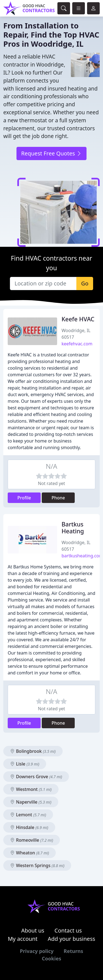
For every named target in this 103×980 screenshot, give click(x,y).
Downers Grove (36, 777)
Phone (58, 498)
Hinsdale (29, 827)
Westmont (31, 789)
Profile (24, 498)
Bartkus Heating (73, 528)
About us (33, 930)
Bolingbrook (33, 751)
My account (23, 939)
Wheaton (30, 853)
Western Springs (37, 865)
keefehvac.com (77, 344)
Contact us (68, 930)
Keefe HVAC (78, 319)
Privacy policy (37, 951)
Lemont (28, 815)
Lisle (25, 764)
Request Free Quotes (51, 153)
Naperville (31, 802)
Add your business (72, 939)
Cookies (51, 958)
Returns (73, 951)
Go (85, 283)
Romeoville (32, 840)
